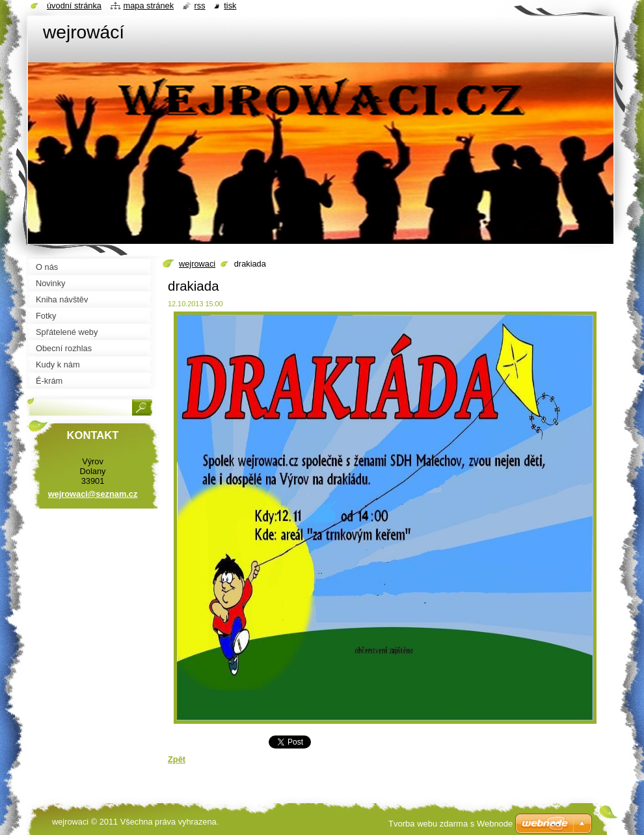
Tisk (230, 6)
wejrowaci (197, 264)
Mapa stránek (149, 6)
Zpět (177, 759)
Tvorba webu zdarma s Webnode (450, 824)
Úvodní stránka (74, 6)
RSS (200, 6)
